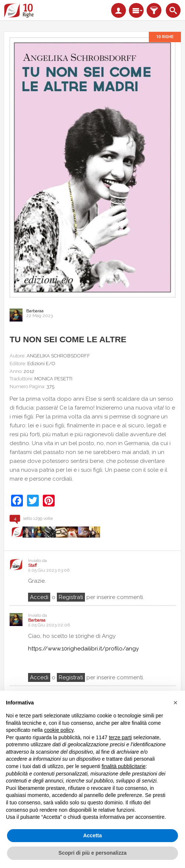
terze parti (120, 737)
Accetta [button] (92, 835)
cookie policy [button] (59, 730)
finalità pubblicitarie (124, 766)
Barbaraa (35, 311)
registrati (71, 597)
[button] (175, 703)
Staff (32, 566)
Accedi (39, 597)
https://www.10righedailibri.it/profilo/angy (83, 649)
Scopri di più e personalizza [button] (92, 853)
